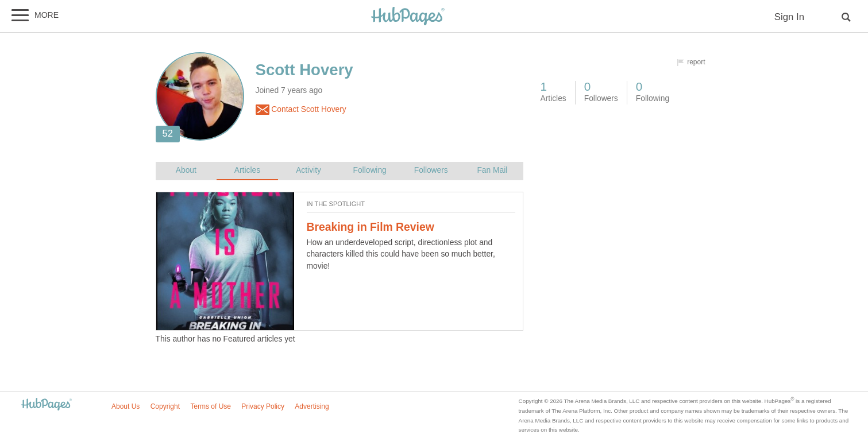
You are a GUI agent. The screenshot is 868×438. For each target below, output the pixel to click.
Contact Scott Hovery (301, 110)
